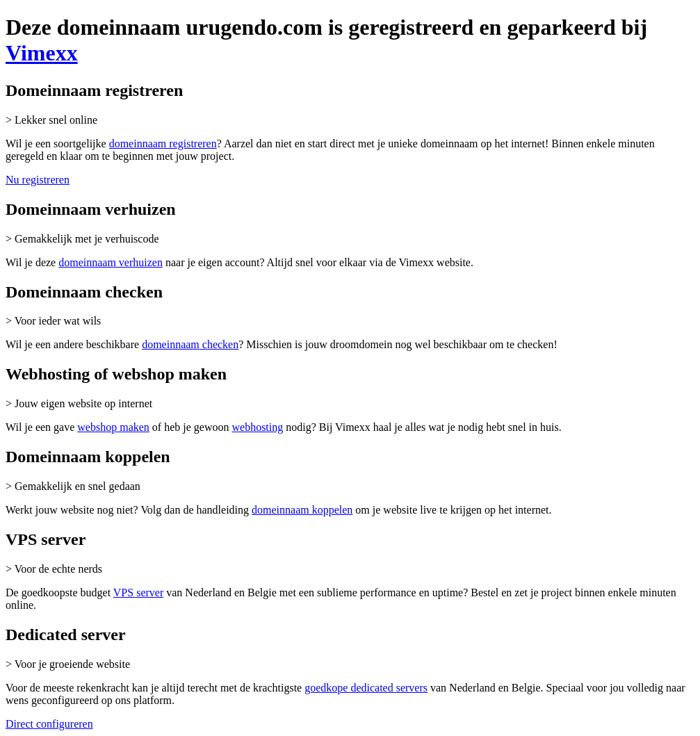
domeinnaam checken (190, 344)
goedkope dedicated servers (366, 688)
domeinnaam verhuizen (111, 262)
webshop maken (113, 427)
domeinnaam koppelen (302, 510)
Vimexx (42, 53)
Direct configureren (49, 724)
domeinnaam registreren (163, 144)
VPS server (138, 592)
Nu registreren (38, 180)
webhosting (257, 427)
